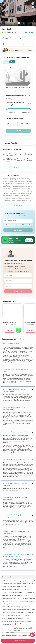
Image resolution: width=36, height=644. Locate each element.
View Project (9, 330)
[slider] (7, 109)
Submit (18, 131)
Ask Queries (18, 230)
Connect (18, 291)
